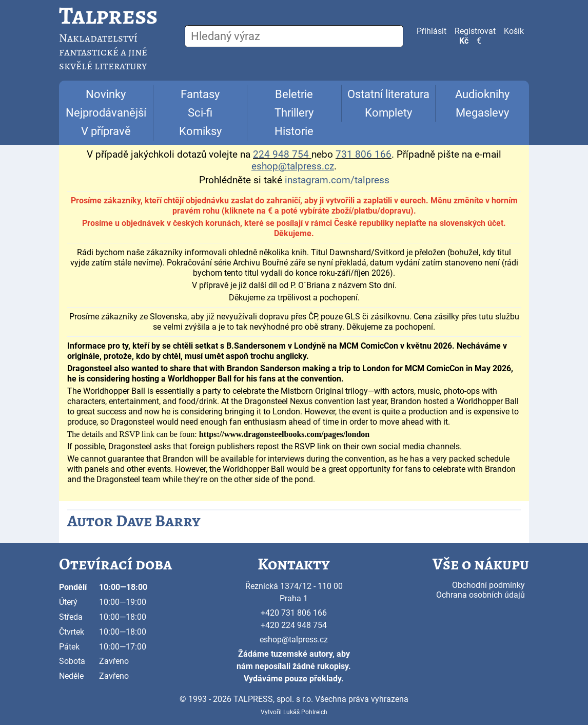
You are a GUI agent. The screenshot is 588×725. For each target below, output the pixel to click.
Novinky (106, 94)
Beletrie (294, 94)
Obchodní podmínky (488, 585)
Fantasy (200, 94)
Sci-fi (200, 113)
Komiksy (200, 131)
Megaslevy (482, 113)
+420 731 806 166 (294, 613)
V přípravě (106, 131)
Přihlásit (432, 31)
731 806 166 (364, 155)
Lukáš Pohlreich (305, 712)
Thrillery (294, 113)
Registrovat (475, 31)
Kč (464, 41)
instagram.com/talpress (337, 180)
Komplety (388, 113)
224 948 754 (281, 155)
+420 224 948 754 (294, 625)
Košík (514, 31)
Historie (294, 131)
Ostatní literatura (388, 94)
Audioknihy (482, 94)
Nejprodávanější (106, 113)
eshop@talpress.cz (294, 640)
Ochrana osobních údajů (481, 595)
